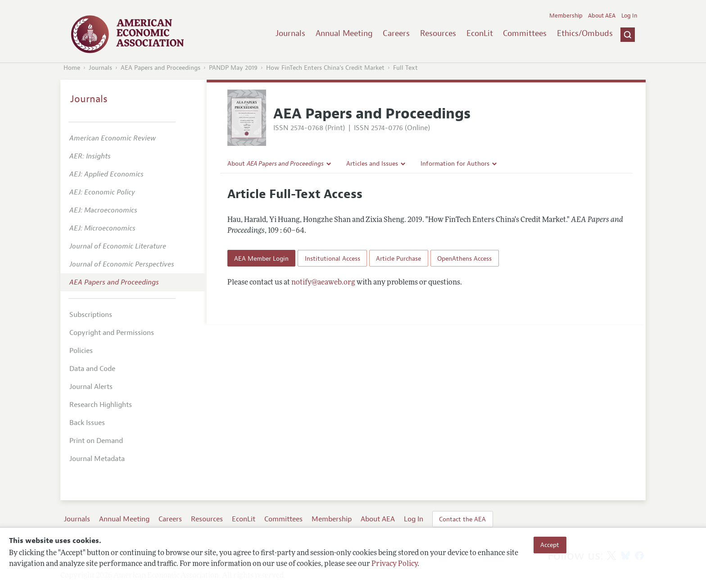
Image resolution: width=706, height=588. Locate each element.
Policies (81, 351)
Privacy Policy (394, 564)
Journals (290, 33)
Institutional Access (333, 258)
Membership (566, 16)
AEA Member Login (261, 258)
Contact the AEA (462, 519)
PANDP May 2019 (233, 68)
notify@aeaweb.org (323, 283)
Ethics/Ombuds (585, 33)
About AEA (602, 16)
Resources (438, 33)
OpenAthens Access (464, 258)
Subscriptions (91, 315)
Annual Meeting (344, 33)
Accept (550, 545)
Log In (629, 16)
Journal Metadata (97, 459)
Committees (525, 33)
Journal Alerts (91, 387)
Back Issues (87, 423)
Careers (396, 33)
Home (72, 68)
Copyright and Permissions (112, 333)
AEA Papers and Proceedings (161, 68)
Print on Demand (96, 441)
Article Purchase (398, 258)
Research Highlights (101, 405)
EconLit (480, 33)
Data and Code (92, 369)
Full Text (405, 68)
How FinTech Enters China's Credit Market (325, 68)
